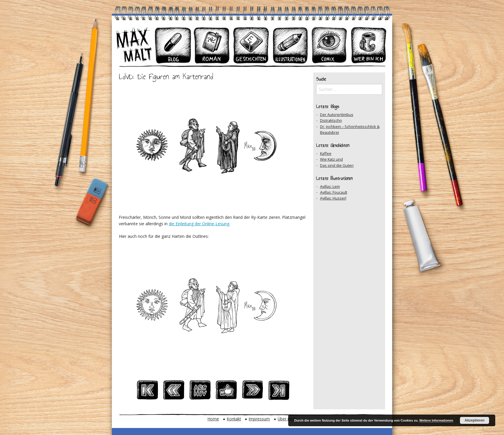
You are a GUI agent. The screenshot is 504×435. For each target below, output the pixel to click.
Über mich (287, 419)
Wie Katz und (331, 159)
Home (213, 419)
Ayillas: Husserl (333, 198)
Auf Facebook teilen (226, 392)
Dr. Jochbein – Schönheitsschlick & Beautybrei (350, 129)
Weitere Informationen (436, 420)
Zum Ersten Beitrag (147, 392)
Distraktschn (331, 120)
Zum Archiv (200, 392)
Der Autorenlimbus (337, 115)
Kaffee (326, 153)
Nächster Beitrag (253, 392)
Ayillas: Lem (330, 186)
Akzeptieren (475, 420)
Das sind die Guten (337, 165)
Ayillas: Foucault (334, 192)
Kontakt (234, 419)
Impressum (259, 419)
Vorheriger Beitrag (174, 392)
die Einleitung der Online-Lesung (199, 224)
